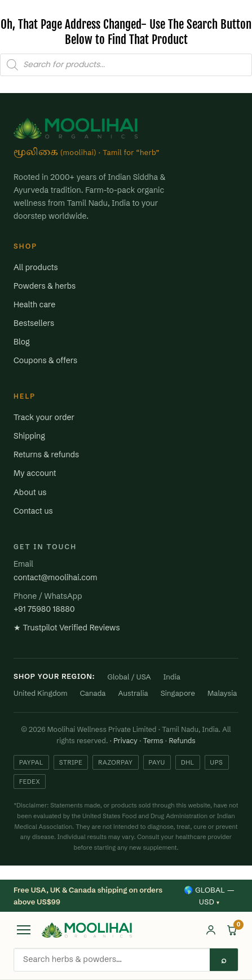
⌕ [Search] (224, 960)
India (172, 677)
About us (30, 492)
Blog (22, 342)
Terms (153, 741)
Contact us (33, 511)
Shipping (29, 436)
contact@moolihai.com (55, 577)
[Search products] (112, 959)
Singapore (178, 693)
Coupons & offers (45, 360)
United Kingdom (41, 693)
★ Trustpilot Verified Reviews (67, 628)
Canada (93, 693)
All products (36, 267)
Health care (34, 304)
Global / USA (129, 677)
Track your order (44, 417)
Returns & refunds (46, 454)
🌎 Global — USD (209, 896)
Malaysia (222, 693)
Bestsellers (34, 323)
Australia (133, 693)
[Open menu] (24, 930)
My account (35, 473)
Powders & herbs (45, 286)
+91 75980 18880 (44, 609)
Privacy (125, 741)
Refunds (182, 741)
